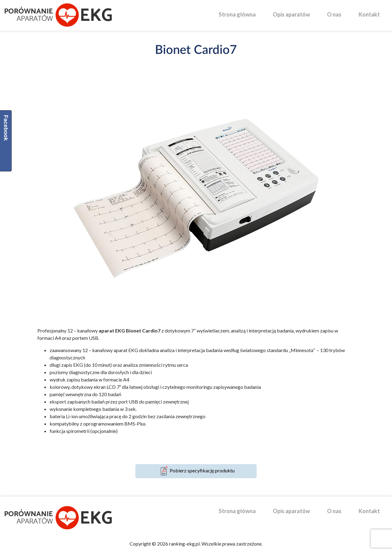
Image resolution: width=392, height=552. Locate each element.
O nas (334, 14)
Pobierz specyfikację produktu (196, 471)
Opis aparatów (291, 14)
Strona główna (237, 14)
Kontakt (369, 14)
